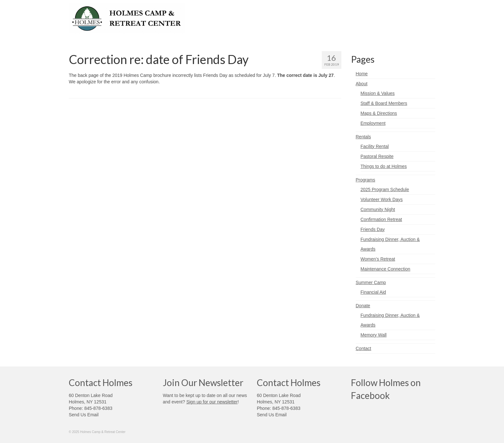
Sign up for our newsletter (212, 402)
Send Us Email (84, 415)
